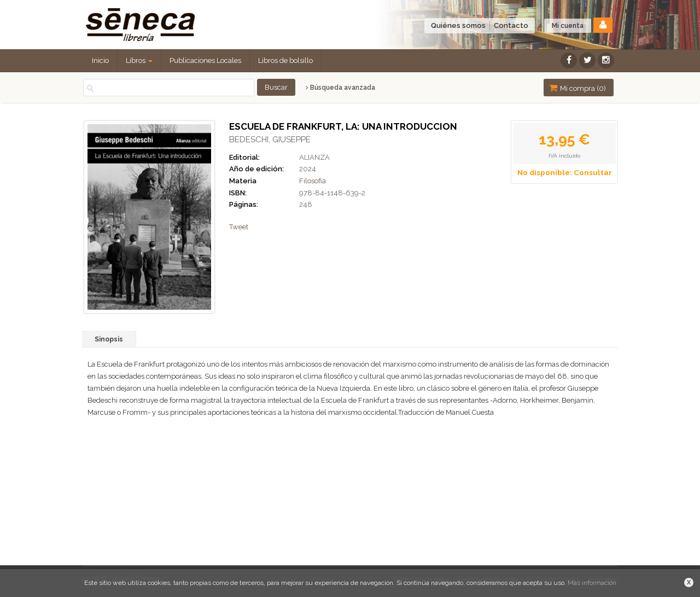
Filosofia (313, 181)
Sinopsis (109, 339)
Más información (592, 583)
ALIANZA (314, 157)
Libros (139, 60)
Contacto (511, 25)
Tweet (239, 227)
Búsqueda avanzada (340, 88)
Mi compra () (577, 88)
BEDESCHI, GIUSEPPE (270, 140)
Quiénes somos (458, 25)
